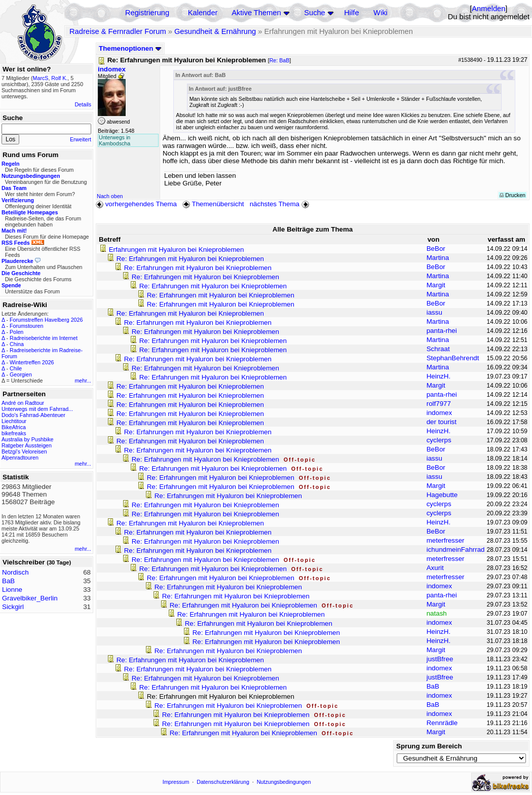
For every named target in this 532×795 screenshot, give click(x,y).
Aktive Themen (256, 13)
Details (83, 104)
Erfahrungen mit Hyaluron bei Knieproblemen (177, 250)
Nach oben (110, 196)
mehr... (83, 381)
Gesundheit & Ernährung (215, 31)
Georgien (21, 374)
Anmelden (488, 9)
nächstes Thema (280, 204)
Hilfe (351, 13)
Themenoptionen (130, 48)
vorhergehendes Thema (136, 204)
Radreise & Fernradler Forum (118, 31)
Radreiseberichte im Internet (44, 338)
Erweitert (81, 139)
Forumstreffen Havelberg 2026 (46, 320)
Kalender (203, 13)
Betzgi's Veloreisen (24, 451)
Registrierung (147, 13)
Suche (315, 13)
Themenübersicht (213, 204)
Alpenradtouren (20, 458)
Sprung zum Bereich (429, 746)
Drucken (512, 195)
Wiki (381, 13)
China (17, 344)
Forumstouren (26, 326)
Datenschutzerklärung (223, 782)
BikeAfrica (14, 427)
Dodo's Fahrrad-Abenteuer (33, 415)
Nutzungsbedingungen (284, 782)
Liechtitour (14, 421)
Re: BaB (280, 60)
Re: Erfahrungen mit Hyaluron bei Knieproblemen (190, 259)
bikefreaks (14, 433)
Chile (16, 368)
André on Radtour (23, 403)
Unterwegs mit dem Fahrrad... (37, 409)
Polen (16, 332)
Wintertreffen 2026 (32, 362)
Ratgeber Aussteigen (27, 445)
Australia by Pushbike (27, 439)
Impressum (176, 782)
